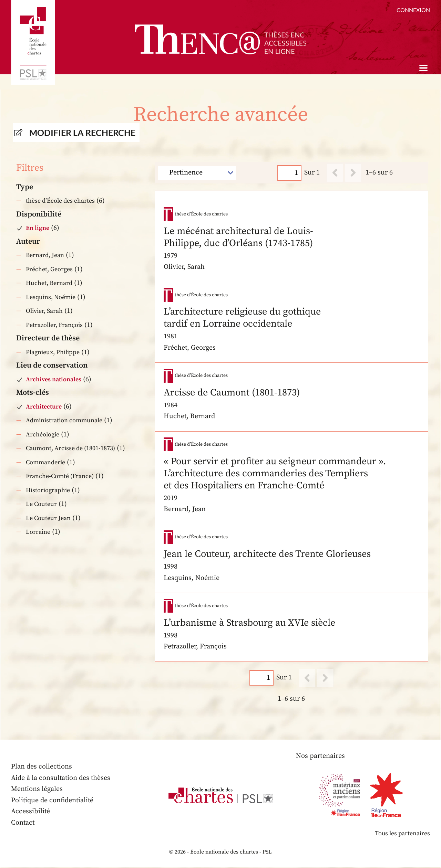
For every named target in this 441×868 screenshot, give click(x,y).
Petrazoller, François (54, 325)
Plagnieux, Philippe (53, 352)
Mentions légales (37, 789)
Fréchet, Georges (49, 269)
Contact (23, 823)
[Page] (290, 173)
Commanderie (45, 462)
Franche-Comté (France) (60, 476)
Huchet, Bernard (49, 283)
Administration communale (64, 420)
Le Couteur (41, 504)
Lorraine (38, 532)
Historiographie (48, 490)
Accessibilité (31, 812)
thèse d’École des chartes (60, 201)
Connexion (413, 10)
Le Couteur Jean (48, 518)
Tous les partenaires (402, 834)
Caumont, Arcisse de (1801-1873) (70, 448)
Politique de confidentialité (53, 801)
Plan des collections (42, 767)
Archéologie (43, 435)
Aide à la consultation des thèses (61, 778)
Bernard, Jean (45, 255)
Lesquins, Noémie (51, 297)
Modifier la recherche (82, 133)
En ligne (38, 228)
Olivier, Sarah (44, 311)
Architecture (44, 407)
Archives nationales (54, 379)
